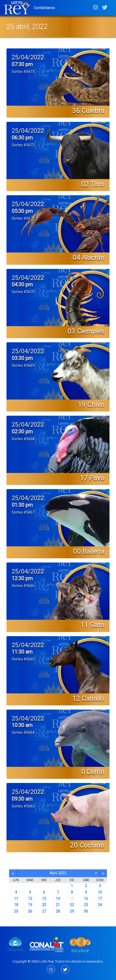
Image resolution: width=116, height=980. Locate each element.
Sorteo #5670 (23, 292)
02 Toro (93, 184)
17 (100, 899)
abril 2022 (58, 873)
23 (86, 905)
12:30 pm (22, 578)
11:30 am (22, 652)
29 (72, 911)
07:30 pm (22, 64)
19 (30, 905)
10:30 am (22, 725)
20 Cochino (87, 845)
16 (86, 899)
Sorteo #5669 (23, 365)
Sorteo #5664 (23, 732)
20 (44, 905)
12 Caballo (88, 698)
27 (44, 911)
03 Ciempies (86, 331)
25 (16, 911)
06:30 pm (22, 138)
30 (86, 911)
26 (30, 911)
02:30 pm (22, 432)
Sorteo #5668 (23, 439)
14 (58, 899)
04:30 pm (22, 284)
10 (100, 892)
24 (100, 905)
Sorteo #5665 (23, 659)
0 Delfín (93, 772)
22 (72, 905)
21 (58, 905)
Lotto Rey (46, 961)
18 (16, 905)
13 (44, 899)
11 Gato (92, 625)
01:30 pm (22, 505)
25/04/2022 (28, 57)
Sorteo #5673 (23, 72)
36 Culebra (88, 111)
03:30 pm (22, 358)
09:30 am (22, 799)
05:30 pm (22, 211)
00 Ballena (89, 551)
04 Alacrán (88, 257)
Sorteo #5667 (23, 512)
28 (58, 911)
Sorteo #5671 (23, 218)
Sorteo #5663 (23, 806)
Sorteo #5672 (23, 145)
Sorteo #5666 (23, 586)
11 (16, 899)
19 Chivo (91, 404)
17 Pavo (92, 478)
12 (30, 899)
